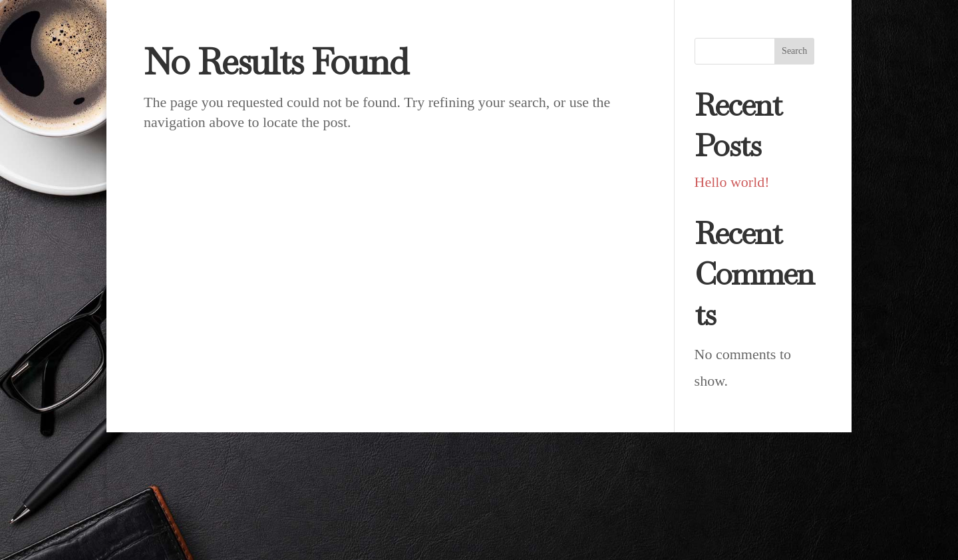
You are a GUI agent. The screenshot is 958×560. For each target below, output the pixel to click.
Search (794, 51)
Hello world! (732, 182)
